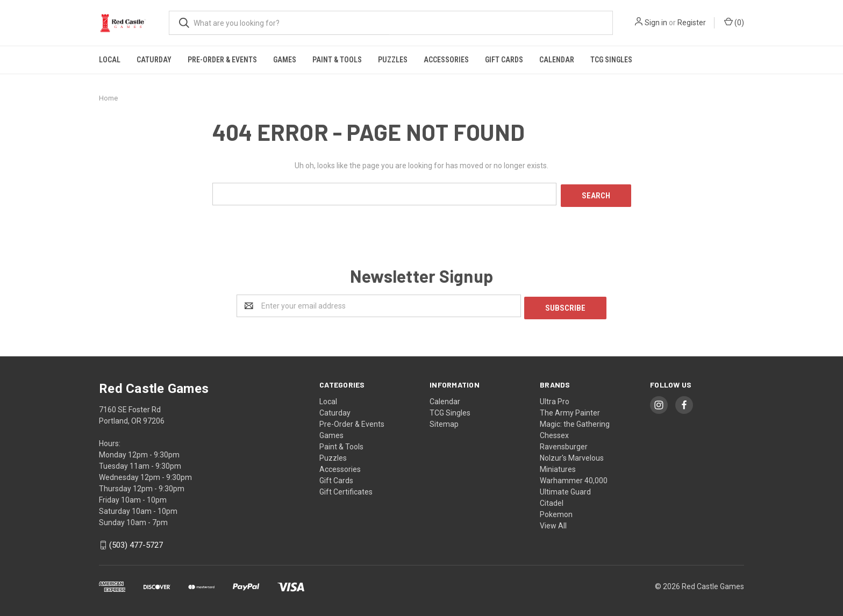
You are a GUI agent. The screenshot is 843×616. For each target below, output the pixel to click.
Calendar (557, 60)
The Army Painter (570, 409)
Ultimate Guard (565, 488)
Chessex (554, 431)
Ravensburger (564, 442)
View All (553, 521)
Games (285, 60)
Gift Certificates (346, 488)
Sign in (656, 23)
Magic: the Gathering (575, 420)
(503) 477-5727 (136, 541)
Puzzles (393, 60)
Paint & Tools (337, 60)
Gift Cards (504, 60)
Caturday (154, 60)
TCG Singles (611, 60)
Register (692, 23)
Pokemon (556, 510)
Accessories (446, 60)
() (734, 22)
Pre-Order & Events (222, 60)
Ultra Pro (555, 397)
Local (110, 60)
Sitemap (444, 420)
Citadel (552, 499)
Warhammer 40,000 (574, 476)
